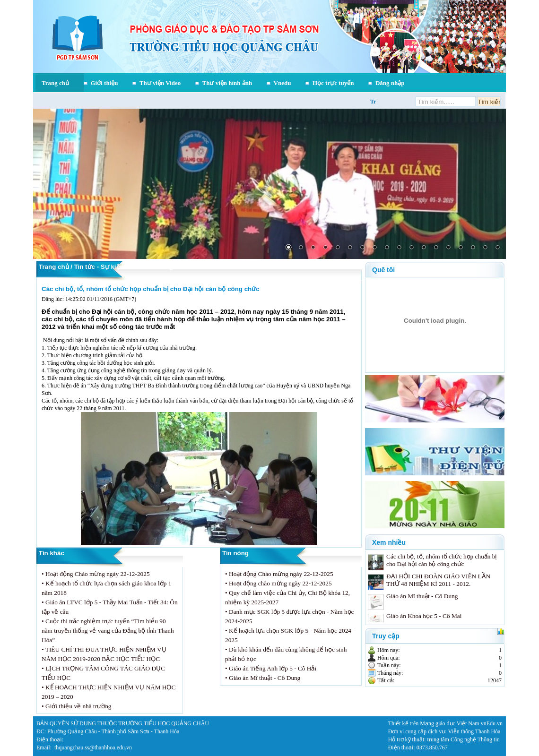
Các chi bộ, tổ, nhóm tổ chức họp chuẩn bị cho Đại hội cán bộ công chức (151, 289)
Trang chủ (55, 83)
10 (399, 248)
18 (497, 248)
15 (461, 248)
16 (473, 248)
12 (424, 248)
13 (436, 248)
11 (411, 248)
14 (448, 248)
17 (485, 248)
